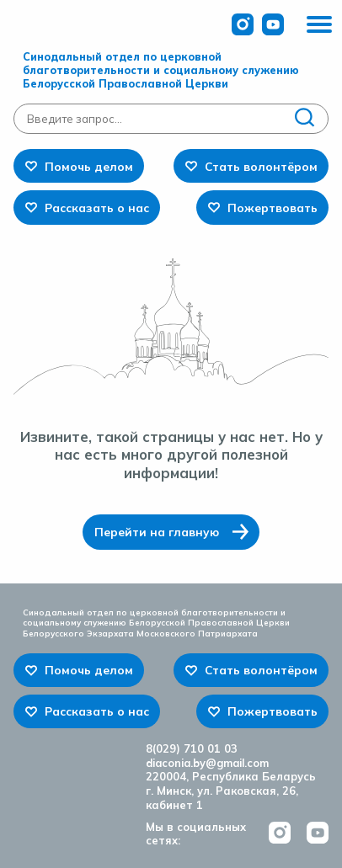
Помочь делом (89, 166)
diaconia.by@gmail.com (207, 763)
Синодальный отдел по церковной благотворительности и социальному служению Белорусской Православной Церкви (161, 70)
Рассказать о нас (97, 208)
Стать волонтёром (261, 166)
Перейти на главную (157, 532)
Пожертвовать (273, 208)
